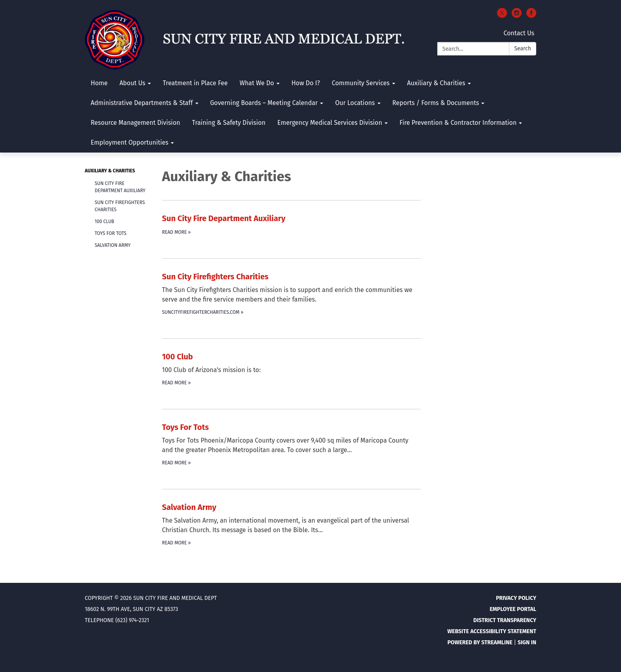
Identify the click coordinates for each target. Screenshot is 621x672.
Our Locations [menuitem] (355, 103)
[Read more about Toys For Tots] (291, 444)
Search (523, 49)
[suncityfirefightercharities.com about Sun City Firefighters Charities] (291, 293)
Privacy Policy (516, 598)
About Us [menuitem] (132, 83)
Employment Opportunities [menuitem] (130, 142)
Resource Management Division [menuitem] (135, 123)
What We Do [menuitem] (257, 83)
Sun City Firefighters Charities (120, 206)
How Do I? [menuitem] (306, 83)
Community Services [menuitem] (361, 83)
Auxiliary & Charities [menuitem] (436, 83)
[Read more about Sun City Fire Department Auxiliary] (291, 224)
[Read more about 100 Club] (291, 369)
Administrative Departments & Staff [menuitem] (142, 103)
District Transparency (505, 620)
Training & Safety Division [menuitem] (229, 123)
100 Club (104, 221)
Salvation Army (112, 245)
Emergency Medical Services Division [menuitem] (330, 123)
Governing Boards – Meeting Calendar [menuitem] (264, 103)
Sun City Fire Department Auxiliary (120, 187)
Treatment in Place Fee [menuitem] (195, 83)
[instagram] (517, 16)
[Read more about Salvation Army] (291, 524)
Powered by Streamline (480, 642)
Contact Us (519, 33)
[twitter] (502, 16)
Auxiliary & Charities (110, 171)
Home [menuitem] (99, 83)
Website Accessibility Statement (492, 631)
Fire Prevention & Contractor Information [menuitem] (458, 123)
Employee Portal (513, 609)
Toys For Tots (110, 233)
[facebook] (531, 16)
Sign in (527, 642)
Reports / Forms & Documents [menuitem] (436, 103)
